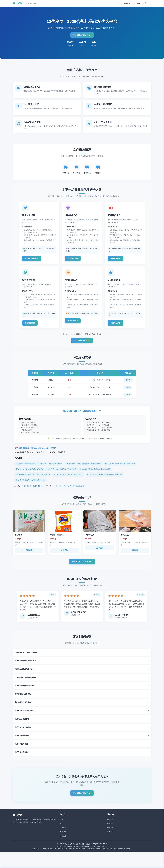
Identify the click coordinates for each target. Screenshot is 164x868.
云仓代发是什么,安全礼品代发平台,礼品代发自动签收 (84, 467)
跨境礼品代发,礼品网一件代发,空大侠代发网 (68, 478)
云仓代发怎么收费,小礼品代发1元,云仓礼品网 (95, 473)
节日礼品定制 (117, 326)
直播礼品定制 (117, 260)
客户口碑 (148, 3)
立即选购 (29, 554)
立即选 (128, 384)
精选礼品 (127, 3)
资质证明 (110, 837)
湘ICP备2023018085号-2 (99, 849)
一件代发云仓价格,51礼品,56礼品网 (32, 490)
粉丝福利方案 (31, 326)
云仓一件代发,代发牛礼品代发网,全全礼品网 (30, 484)
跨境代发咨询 (74, 326)
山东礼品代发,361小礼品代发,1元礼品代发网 (61, 473)
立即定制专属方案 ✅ (82, 344)
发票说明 (110, 833)
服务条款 (110, 829)
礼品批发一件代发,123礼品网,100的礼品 (29, 473)
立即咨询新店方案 (33, 260)
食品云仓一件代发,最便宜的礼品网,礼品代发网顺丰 (33, 478)
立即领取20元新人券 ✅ (82, 35)
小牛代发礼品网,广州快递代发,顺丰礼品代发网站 (69, 490)
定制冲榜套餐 (74, 260)
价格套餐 (138, 3)
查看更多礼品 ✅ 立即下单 (82, 566)
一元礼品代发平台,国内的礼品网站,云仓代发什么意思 (105, 478)
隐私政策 (110, 825)
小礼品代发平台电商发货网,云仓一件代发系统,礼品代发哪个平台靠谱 (39, 467)
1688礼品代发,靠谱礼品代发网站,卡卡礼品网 (120, 467)
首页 (119, 3)
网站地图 (63, 841)
